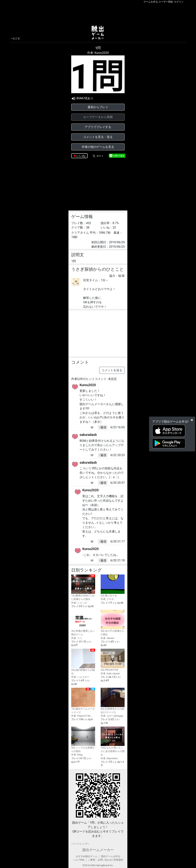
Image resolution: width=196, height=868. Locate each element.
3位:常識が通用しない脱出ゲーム (83, 623)
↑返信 (103, 427)
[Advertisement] (98, 14)
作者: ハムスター (80, 677)
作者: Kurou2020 (98, 53)
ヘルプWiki (79, 860)
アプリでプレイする (98, 127)
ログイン (179, 2)
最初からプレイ (98, 107)
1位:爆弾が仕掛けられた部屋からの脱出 (83, 588)
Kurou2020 (88, 385)
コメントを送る (112, 370)
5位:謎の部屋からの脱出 (83, 662)
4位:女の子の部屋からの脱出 (113, 623)
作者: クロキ (107, 599)
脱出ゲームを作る (111, 856)
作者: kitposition (109, 758)
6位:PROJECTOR (113, 660)
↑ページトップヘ (80, 844)
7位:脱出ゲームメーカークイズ (83, 701)
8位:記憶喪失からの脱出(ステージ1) (113, 701)
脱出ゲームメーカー (98, 850)
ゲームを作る (151, 2)
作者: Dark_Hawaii (110, 673)
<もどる (16, 38)
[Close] (192, 420)
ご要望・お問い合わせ (100, 860)
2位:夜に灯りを (113, 586)
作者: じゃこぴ (79, 603)
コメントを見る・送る (98, 137)
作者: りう (77, 638)
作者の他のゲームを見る (98, 147)
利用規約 (118, 860)
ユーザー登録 (166, 2)
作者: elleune (107, 638)
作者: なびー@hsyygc (112, 716)
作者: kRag (77, 755)
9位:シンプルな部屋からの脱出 (83, 740)
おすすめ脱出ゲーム (87, 856)
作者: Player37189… (82, 716)
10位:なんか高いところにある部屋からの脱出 (113, 741)
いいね (81, 156)
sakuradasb (88, 435)
